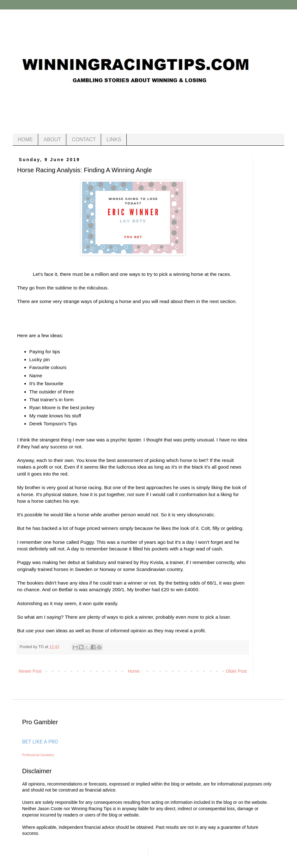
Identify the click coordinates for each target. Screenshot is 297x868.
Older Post (236, 671)
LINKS (114, 140)
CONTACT (84, 140)
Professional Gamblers (38, 755)
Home (133, 671)
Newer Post (30, 671)
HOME (25, 140)
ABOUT (52, 140)
